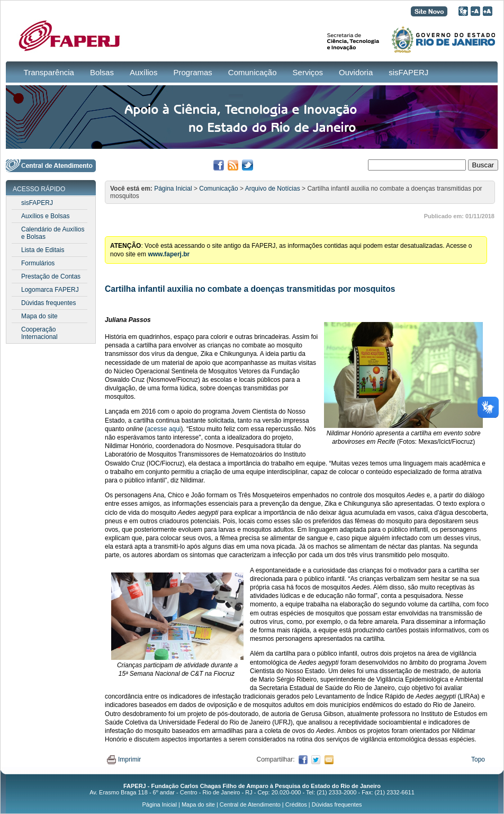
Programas (192, 72)
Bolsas (102, 72)
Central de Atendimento (250, 804)
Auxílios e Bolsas (45, 216)
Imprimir (124, 759)
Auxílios (144, 72)
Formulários (38, 263)
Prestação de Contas (51, 276)
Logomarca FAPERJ (50, 290)
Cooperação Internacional (39, 333)
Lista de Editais (43, 250)
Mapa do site (39, 316)
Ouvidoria (356, 72)
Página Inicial (173, 189)
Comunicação (253, 72)
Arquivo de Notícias (273, 189)
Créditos (296, 804)
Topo (478, 759)
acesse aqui (164, 429)
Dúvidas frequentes (48, 303)
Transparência (49, 72)
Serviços (308, 72)
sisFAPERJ (408, 72)
